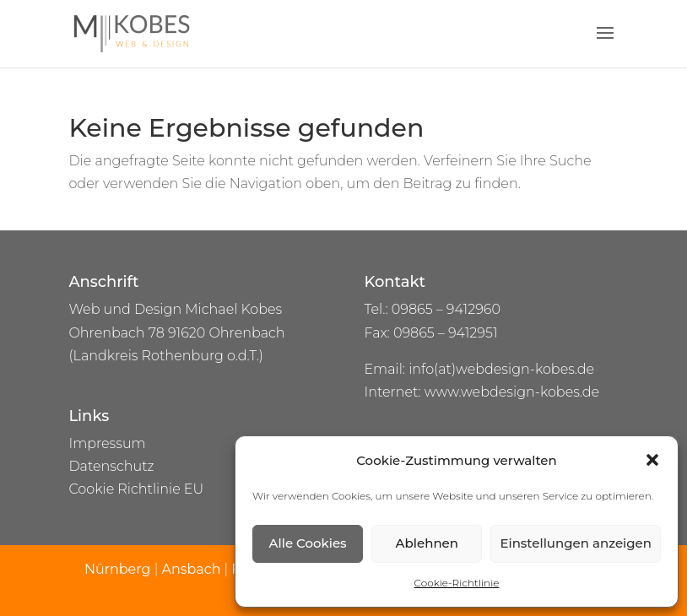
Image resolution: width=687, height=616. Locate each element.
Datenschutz (111, 466)
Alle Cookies (308, 543)
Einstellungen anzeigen (576, 543)
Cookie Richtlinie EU (136, 489)
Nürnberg (119, 569)
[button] (652, 460)
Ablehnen (427, 543)
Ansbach (191, 569)
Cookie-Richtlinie (457, 583)
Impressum (107, 443)
